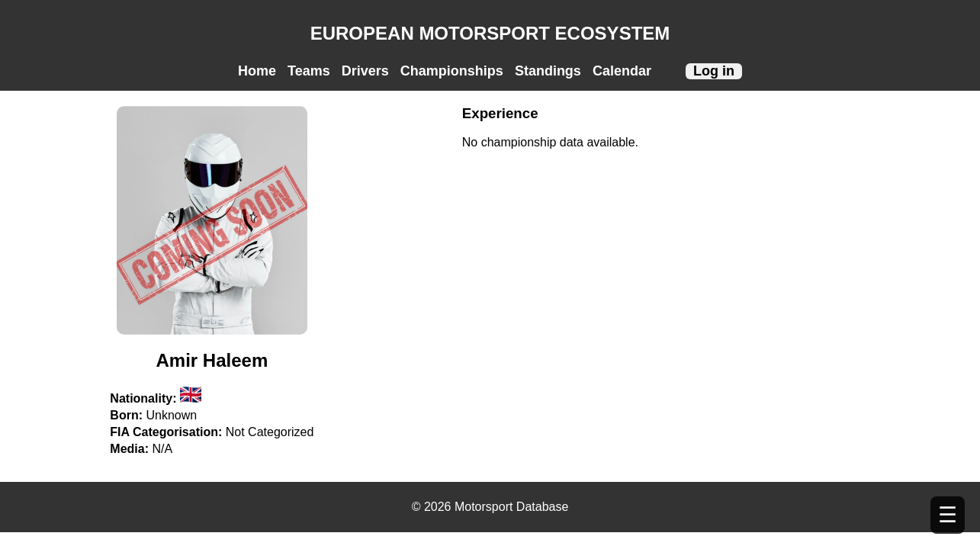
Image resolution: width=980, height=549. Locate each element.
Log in (714, 71)
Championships (452, 71)
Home (257, 71)
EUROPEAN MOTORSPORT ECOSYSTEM (490, 33)
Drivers (365, 71)
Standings (548, 71)
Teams (309, 71)
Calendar (622, 71)
